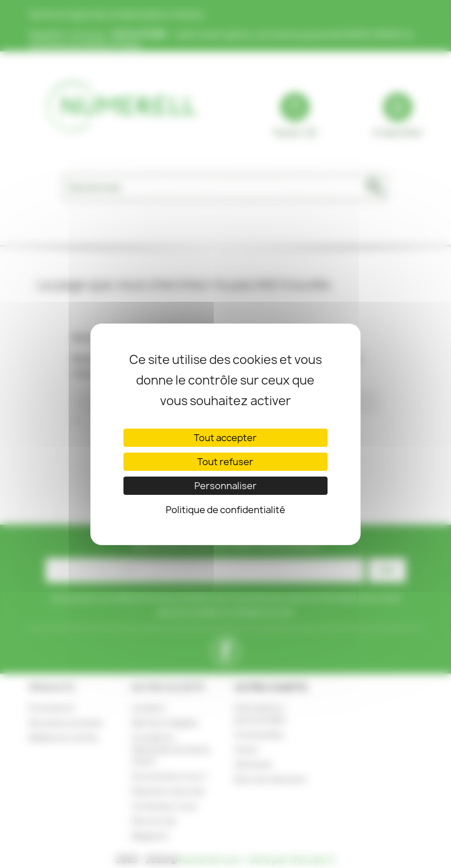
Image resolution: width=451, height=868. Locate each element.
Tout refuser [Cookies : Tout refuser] (225, 462)
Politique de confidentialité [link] (226, 510)
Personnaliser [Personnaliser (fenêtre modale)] (226, 486)
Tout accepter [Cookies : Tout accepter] (225, 438)
